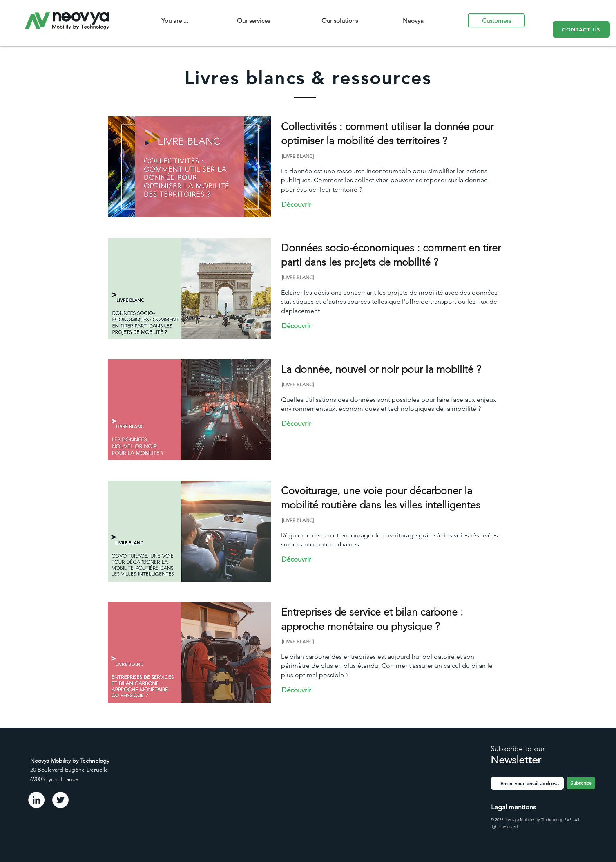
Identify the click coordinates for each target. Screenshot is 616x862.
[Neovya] (413, 21)
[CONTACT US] (581, 29)
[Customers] (496, 20)
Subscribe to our (518, 749)
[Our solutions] (340, 21)
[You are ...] (175, 21)
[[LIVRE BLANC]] (311, 156)
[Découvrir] (298, 204)
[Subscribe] (581, 783)
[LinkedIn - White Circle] (36, 800)
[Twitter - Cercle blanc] (60, 800)
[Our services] (253, 21)
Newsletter (516, 760)
